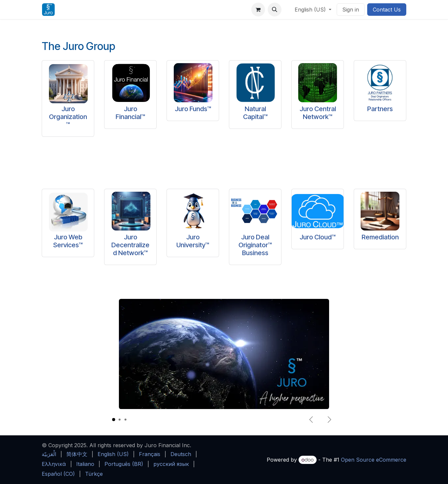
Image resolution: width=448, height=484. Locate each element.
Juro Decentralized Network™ (130, 245)
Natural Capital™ (255, 113)
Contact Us (387, 10)
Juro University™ (193, 241)
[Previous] (311, 420)
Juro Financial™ (130, 113)
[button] (275, 10)
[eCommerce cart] (258, 10)
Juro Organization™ (68, 117)
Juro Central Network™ (318, 113)
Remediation (380, 237)
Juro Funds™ (193, 109)
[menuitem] (49, 454)
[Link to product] (68, 80)
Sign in (351, 10)
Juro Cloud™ (318, 237)
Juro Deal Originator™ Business (255, 245)
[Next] (329, 420)
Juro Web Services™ (68, 241)
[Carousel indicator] (114, 420)
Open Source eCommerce (374, 460)
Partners (380, 109)
